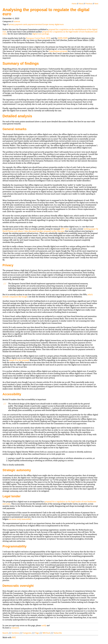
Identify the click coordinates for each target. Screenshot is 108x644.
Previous (89, 4)
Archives (15, 633)
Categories (27, 633)
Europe (45, 24)
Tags (37, 633)
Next (96, 4)
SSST (14, 637)
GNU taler (65, 229)
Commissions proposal (58, 51)
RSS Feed (46, 633)
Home (74, 4)
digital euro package (41, 34)
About (81, 4)
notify (44, 626)
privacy (12, 24)
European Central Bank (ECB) (38, 38)
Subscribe (58, 633)
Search (5, 633)
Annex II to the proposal (19, 360)
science (17, 21)
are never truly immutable (20, 519)
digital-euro (59, 24)
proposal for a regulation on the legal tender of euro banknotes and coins (50, 33)
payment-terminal (35, 24)
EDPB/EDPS (63, 38)
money (51, 24)
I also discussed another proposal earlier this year (44, 231)
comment (15, 628)
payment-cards (21, 24)
